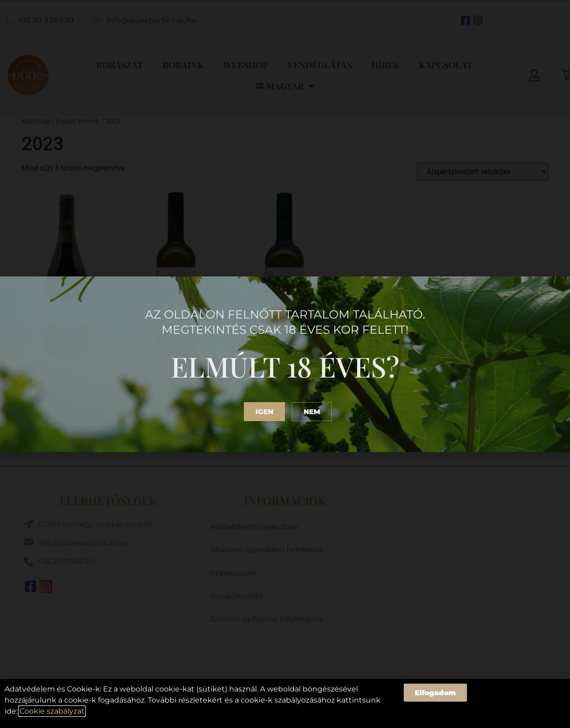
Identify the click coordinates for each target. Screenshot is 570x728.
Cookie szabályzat (52, 711)
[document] (285, 364)
